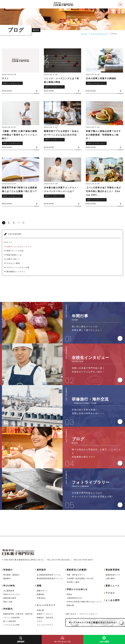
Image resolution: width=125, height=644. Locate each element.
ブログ (39, 621)
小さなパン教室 (13, 263)
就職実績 (40, 594)
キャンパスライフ (99, 34)
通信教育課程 (113, 570)
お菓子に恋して (13, 259)
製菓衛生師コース (113, 575)
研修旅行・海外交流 (45, 618)
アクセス (110, 593)
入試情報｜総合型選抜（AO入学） (81, 578)
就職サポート (42, 591)
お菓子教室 (110, 578)
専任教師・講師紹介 (11, 575)
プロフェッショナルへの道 (18, 267)
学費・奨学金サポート (76, 575)
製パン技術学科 (10, 621)
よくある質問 (113, 600)
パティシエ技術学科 (11, 618)
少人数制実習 (9, 591)
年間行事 (40, 610)
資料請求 (41, 570)
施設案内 (7, 578)
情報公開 (70, 605)
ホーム (84, 34)
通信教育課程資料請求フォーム (50, 578)
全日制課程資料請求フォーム (49, 575)
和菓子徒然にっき (14, 255)
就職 (39, 586)
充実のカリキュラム (11, 594)
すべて (9, 242)
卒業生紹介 (41, 598)
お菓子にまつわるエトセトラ (19, 247)
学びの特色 (9, 586)
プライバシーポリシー (89, 614)
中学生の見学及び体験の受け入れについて (84, 602)
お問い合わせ (71, 614)
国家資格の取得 (10, 598)
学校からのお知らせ (77, 589)
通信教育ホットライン (16, 272)
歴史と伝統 (8, 602)
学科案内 (8, 609)
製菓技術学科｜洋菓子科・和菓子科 (18, 614)
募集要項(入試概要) (77, 570)
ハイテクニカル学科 (11, 625)
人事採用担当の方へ (75, 598)
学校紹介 (8, 570)
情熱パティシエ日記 (15, 251)
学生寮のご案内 (73, 582)
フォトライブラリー (45, 625)
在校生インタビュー (45, 614)
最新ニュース (113, 586)
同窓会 (69, 594)
